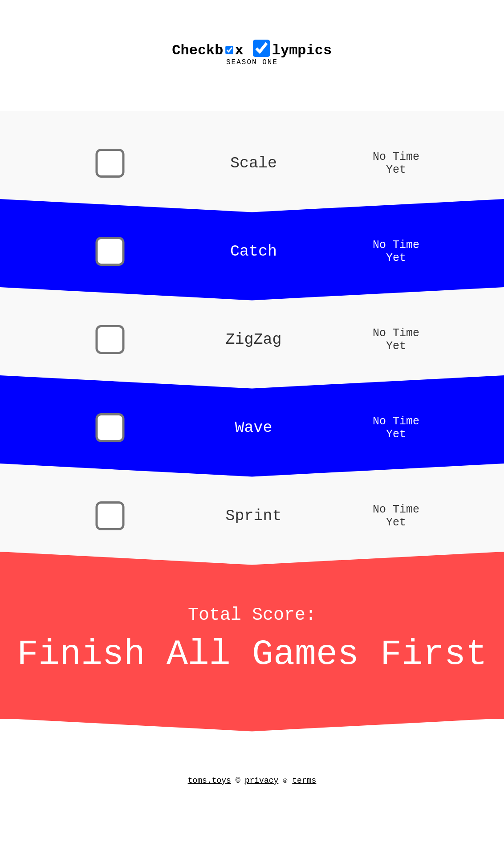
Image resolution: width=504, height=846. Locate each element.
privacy (259, 796)
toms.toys (207, 796)
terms (307, 796)
